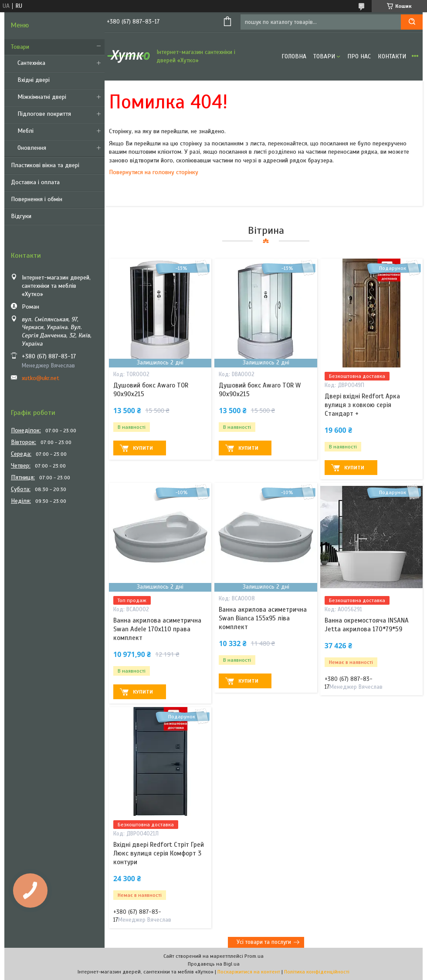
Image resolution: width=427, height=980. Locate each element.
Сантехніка (31, 63)
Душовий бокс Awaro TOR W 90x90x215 (260, 390)
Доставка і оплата (35, 182)
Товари (20, 47)
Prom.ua (254, 956)
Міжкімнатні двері (42, 97)
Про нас (359, 56)
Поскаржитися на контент (249, 972)
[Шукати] (412, 22)
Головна (294, 56)
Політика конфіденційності (317, 972)
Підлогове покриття (44, 114)
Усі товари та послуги (264, 942)
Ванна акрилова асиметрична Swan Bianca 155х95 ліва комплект (263, 618)
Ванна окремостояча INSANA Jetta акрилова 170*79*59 (367, 625)
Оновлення (32, 148)
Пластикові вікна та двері (45, 165)
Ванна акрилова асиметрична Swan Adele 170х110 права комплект (157, 629)
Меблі (25, 131)
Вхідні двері (34, 80)
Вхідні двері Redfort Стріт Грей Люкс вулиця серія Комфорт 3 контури (159, 854)
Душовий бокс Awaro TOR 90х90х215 (151, 390)
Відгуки (21, 216)
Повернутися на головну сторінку (154, 172)
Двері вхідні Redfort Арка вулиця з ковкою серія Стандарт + (362, 405)
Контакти (392, 56)
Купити (143, 448)
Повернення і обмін (37, 199)
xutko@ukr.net (41, 378)
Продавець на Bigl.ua (214, 964)
